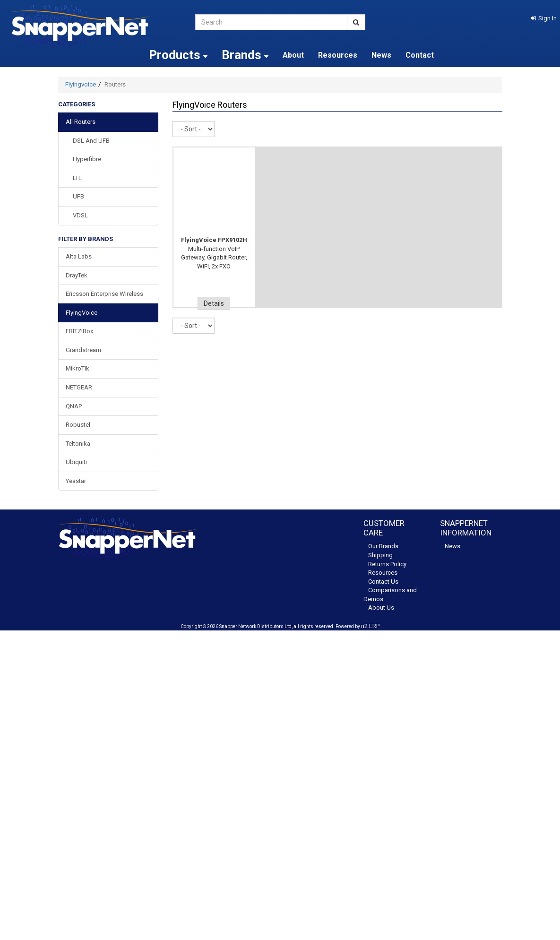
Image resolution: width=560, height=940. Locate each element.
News (381, 55)
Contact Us (383, 582)
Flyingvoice (81, 84)
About (293, 55)
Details (214, 303)
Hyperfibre (87, 159)
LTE (77, 178)
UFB (78, 196)
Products (178, 55)
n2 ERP (370, 626)
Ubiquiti (76, 462)
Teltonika (78, 444)
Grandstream (83, 350)
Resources (338, 55)
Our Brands (383, 546)
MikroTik (78, 368)
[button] (544, 18)
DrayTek (77, 275)
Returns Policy (387, 564)
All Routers (81, 122)
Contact (420, 55)
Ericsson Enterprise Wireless (104, 294)
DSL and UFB (91, 141)
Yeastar (76, 481)
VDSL (80, 215)
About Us (381, 608)
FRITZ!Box (79, 331)
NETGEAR (79, 387)
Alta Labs (79, 256)
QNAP (74, 406)
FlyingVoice (82, 313)
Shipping (380, 555)
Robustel (78, 425)
